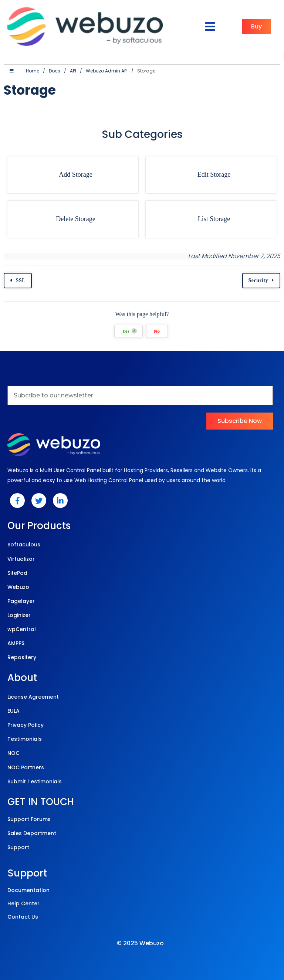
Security (258, 280)
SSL (21, 280)
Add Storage (75, 174)
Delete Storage (75, 219)
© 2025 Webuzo (140, 943)
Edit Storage (214, 174)
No (157, 331)
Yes (129, 331)
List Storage (214, 219)
